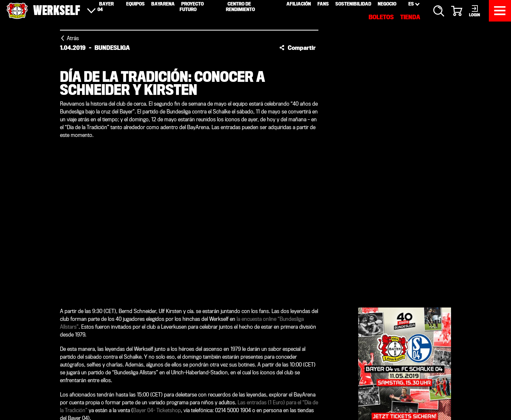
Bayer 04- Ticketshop (157, 410)
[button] (298, 48)
